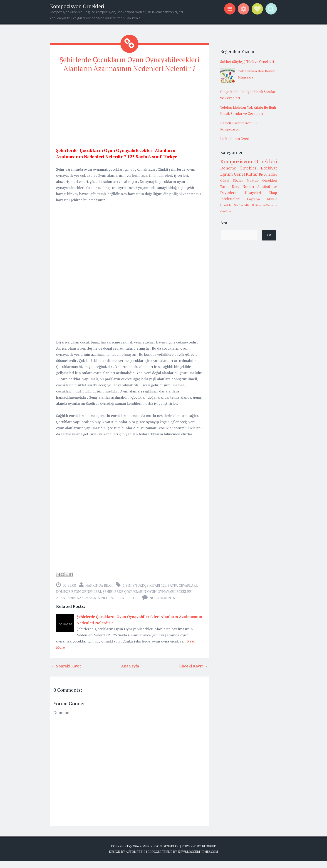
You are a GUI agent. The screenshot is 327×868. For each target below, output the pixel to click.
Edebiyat (269, 168)
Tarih (224, 186)
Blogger (209, 853)
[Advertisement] (129, 117)
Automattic (136, 859)
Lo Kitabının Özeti (235, 139)
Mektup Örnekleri (262, 180)
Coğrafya (253, 199)
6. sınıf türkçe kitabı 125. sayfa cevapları (160, 593)
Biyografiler (268, 174)
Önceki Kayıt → (193, 673)
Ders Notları (243, 186)
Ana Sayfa (130, 673)
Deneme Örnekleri (239, 168)
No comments (162, 605)
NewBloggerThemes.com (198, 859)
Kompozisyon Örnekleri (77, 6)
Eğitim (227, 174)
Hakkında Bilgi (99, 593)
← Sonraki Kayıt (66, 673)
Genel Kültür (246, 174)
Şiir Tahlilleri (243, 205)
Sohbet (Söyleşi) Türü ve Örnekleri (247, 61)
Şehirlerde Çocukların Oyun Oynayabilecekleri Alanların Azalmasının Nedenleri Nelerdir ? (130, 68)
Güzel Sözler (232, 180)
